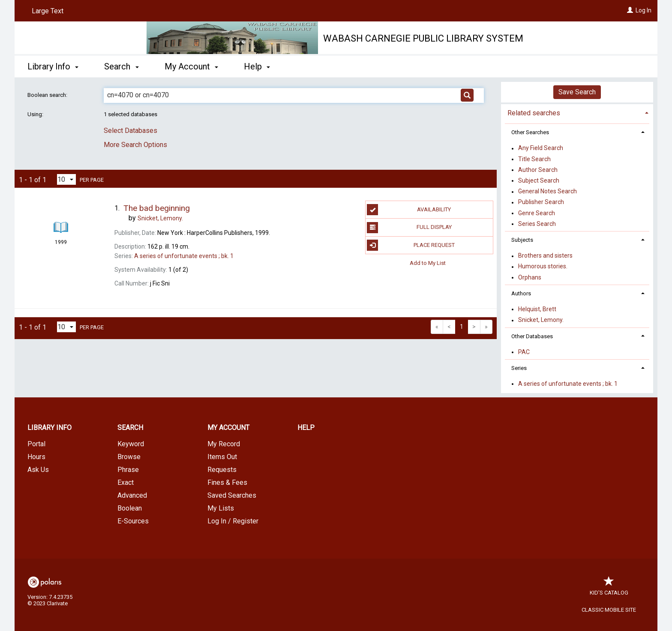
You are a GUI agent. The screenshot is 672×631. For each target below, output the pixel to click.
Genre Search (537, 213)
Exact (126, 482)
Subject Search (539, 180)
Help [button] (257, 66)
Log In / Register (233, 521)
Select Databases (130, 131)
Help (306, 428)
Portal (36, 444)
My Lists (221, 508)
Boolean (130, 508)
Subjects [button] (522, 240)
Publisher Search (541, 202)
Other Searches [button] (530, 132)
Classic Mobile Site (609, 610)
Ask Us (38, 470)
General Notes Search (547, 192)
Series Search (537, 224)
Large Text (48, 11)
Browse (129, 457)
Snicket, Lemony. (541, 320)
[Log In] (630, 10)
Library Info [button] (53, 66)
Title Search (534, 159)
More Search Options (135, 145)
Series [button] (519, 368)
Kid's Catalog (609, 588)
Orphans (530, 277)
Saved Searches (232, 495)
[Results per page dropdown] (66, 179)
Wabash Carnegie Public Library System (423, 38)
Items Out (222, 457)
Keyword (131, 444)
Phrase (128, 470)
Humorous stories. (543, 267)
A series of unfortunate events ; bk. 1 (568, 384)
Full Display (409, 228)
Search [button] (121, 66)
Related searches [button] (534, 113)
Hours (36, 457)
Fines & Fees (227, 482)
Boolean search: (48, 95)
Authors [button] (521, 293)
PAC (524, 352)
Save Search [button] (577, 92)
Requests (222, 470)
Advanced (132, 495)
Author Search (538, 170)
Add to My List (428, 263)
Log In (643, 10)
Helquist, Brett (537, 309)
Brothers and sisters (545, 256)
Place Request (411, 245)
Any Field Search (541, 148)
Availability (409, 210)
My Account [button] (191, 66)
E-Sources (133, 521)
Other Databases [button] (532, 336)
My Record (224, 444)
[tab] (577, 112)
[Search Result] (61, 211)
